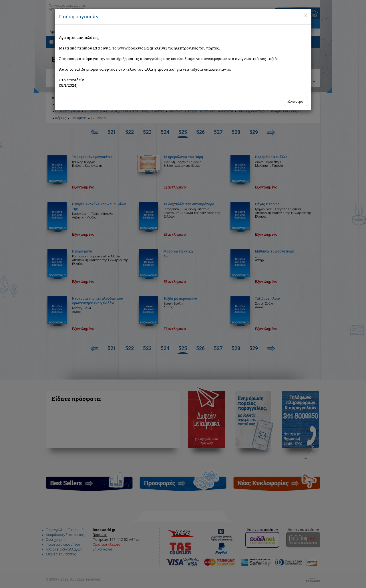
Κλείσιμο (295, 101)
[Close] (306, 15)
